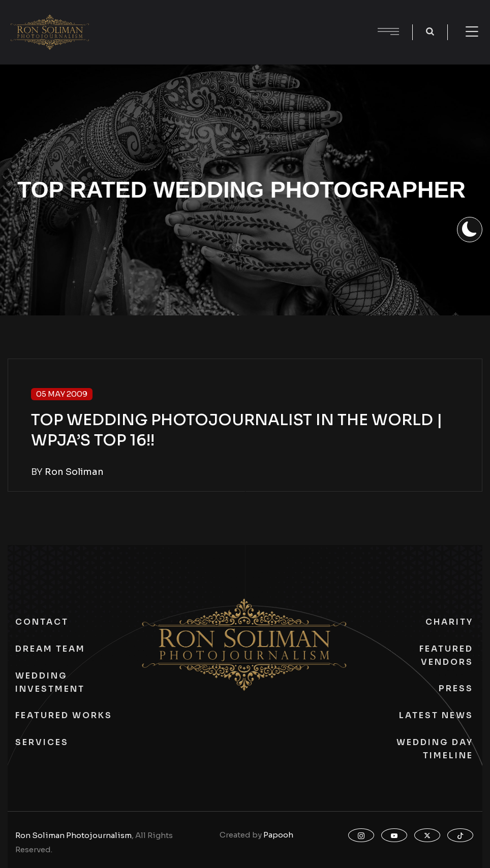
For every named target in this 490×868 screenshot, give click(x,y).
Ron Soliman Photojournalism (73, 835)
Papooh (278, 835)
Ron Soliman (74, 472)
